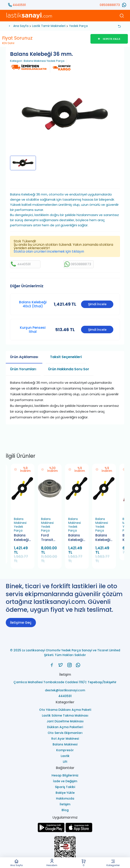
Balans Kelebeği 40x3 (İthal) (33, 304)
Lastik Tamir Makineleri (49, 26)
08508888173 (110, 5)
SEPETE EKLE (109, 39)
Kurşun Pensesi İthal (33, 330)
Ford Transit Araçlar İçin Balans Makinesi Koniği (49, 538)
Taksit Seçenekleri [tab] (66, 357)
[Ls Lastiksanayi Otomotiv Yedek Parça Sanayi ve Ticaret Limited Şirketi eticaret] (65, 849)
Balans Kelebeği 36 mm (103, 538)
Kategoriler (113, 863)
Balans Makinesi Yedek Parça (44, 61)
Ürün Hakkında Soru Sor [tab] (69, 369)
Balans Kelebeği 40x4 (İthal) (76, 538)
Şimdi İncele (97, 304)
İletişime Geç (21, 623)
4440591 (19, 5)
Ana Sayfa (16, 863)
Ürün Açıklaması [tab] (24, 357)
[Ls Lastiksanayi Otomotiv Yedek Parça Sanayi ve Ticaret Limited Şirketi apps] (79, 831)
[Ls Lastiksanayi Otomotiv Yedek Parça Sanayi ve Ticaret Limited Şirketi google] (51, 831)
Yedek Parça (78, 26)
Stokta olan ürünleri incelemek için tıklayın (49, 251)
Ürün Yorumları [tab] (23, 369)
